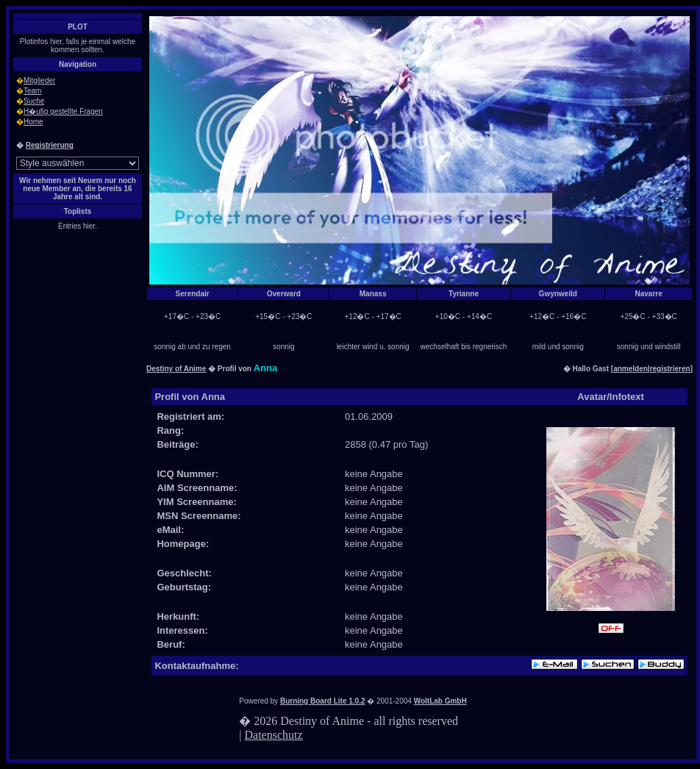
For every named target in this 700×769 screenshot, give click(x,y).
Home (33, 122)
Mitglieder (39, 81)
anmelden (631, 369)
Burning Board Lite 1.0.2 (323, 701)
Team (32, 91)
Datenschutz (274, 735)
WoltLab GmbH (440, 701)
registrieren (670, 369)
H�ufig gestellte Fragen (63, 111)
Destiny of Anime (176, 369)
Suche (34, 101)
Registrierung (50, 145)
